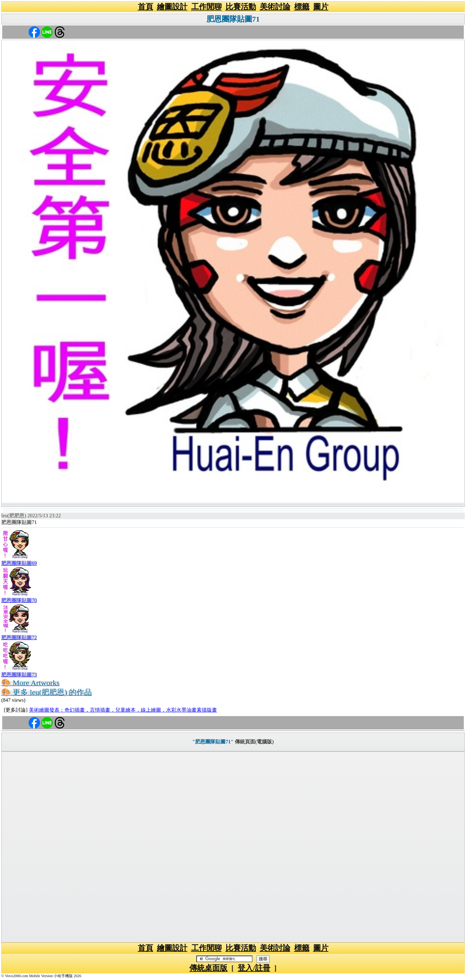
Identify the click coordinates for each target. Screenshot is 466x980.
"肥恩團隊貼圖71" (213, 742)
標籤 (302, 7)
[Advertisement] (233, 847)
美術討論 (275, 7)
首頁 (145, 7)
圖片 (321, 7)
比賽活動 (241, 7)
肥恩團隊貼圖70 (19, 600)
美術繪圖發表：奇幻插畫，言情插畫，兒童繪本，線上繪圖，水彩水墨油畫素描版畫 (123, 710)
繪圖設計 (172, 7)
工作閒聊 (206, 7)
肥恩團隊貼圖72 (19, 638)
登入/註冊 (254, 968)
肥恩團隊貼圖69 (19, 563)
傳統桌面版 (208, 968)
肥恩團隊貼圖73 (19, 675)
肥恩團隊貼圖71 (233, 19)
